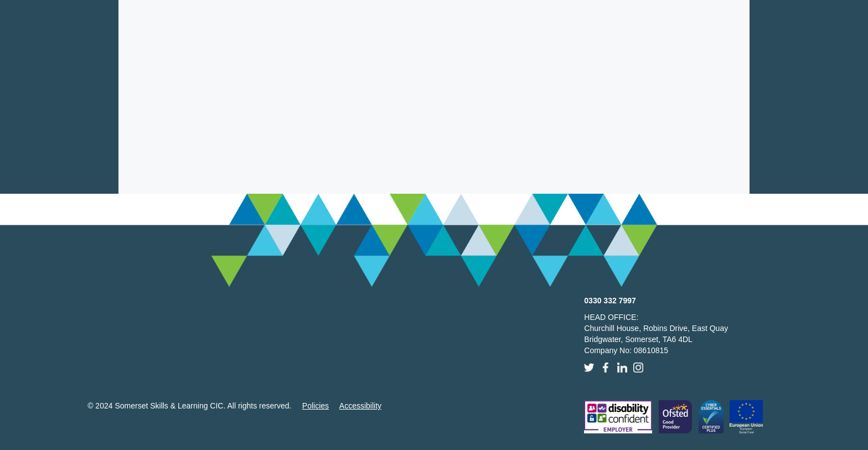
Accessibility (360, 406)
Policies (316, 406)
